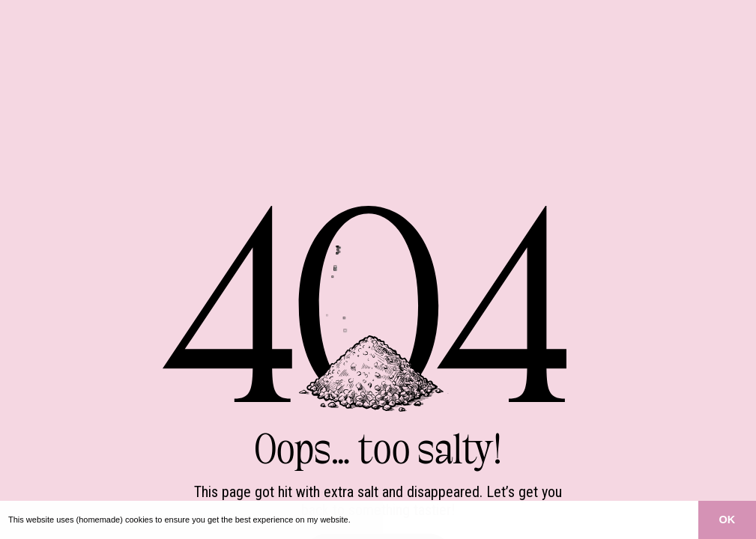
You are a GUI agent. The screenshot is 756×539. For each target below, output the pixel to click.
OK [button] (728, 520)
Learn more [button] (375, 520)
